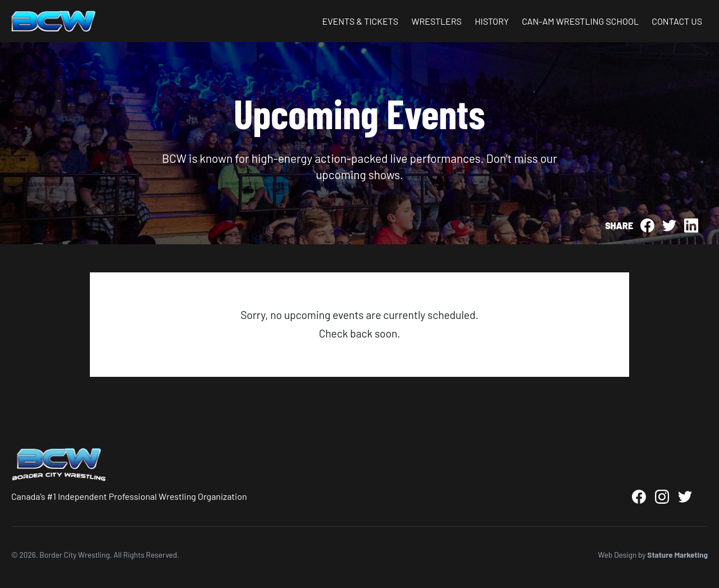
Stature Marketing (677, 555)
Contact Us (677, 21)
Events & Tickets (360, 21)
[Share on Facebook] (647, 225)
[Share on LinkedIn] (691, 225)
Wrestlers (436, 21)
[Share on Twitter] (669, 225)
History (492, 21)
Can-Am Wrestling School (580, 21)
